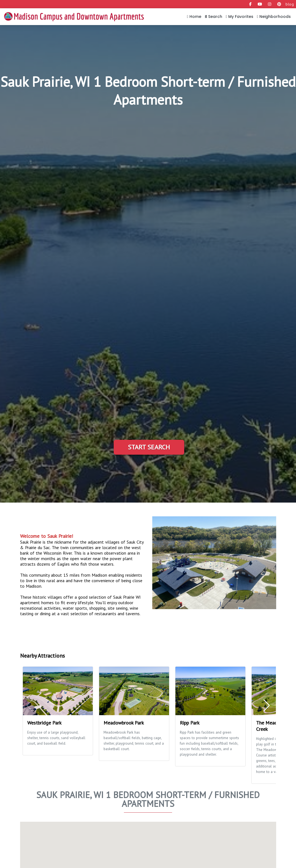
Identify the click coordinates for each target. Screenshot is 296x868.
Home (194, 17)
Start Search (149, 447)
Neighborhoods (274, 17)
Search (214, 17)
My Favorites (240, 17)
